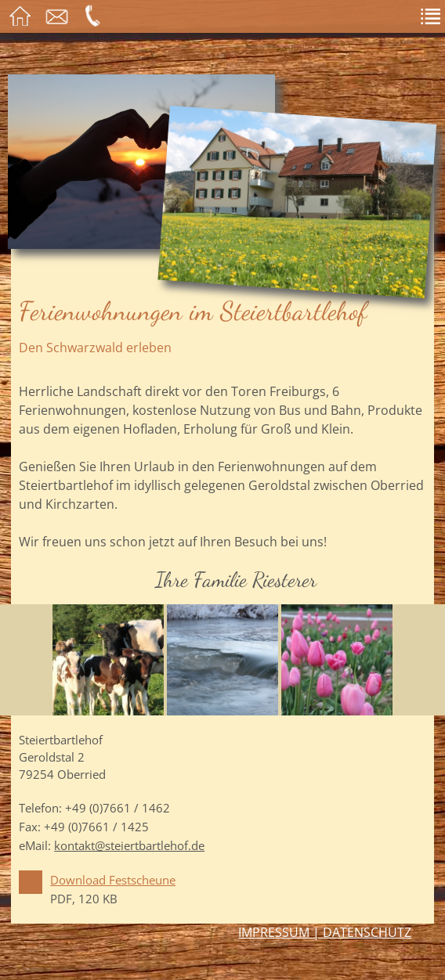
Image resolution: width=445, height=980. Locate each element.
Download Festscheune (113, 880)
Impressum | (280, 932)
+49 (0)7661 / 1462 (118, 808)
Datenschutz (367, 932)
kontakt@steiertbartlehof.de (129, 845)
